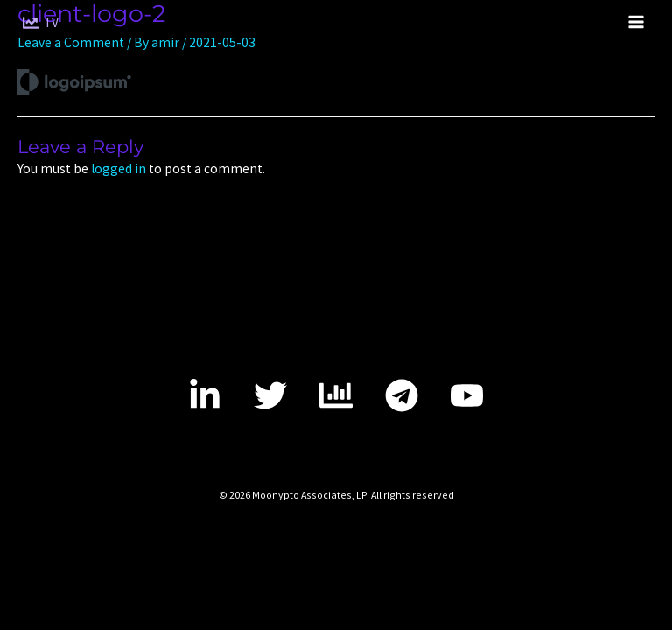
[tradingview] (336, 395)
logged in (119, 168)
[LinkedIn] (205, 395)
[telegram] (402, 395)
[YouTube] (467, 395)
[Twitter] (270, 395)
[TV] (41, 23)
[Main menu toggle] (636, 22)
